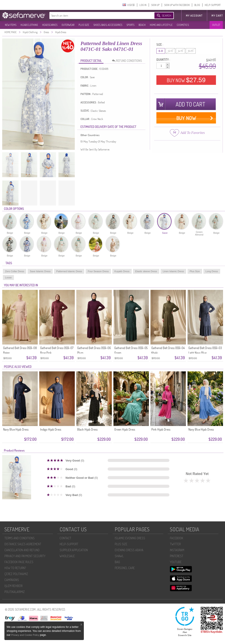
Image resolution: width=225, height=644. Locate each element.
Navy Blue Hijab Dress (16, 429)
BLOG (197, 5)
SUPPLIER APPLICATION (74, 550)
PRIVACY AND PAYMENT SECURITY (25, 556)
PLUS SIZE (84, 25)
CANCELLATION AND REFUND (22, 550)
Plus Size (195, 271)
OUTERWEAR (68, 25)
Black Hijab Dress (87, 429)
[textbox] (97, 15)
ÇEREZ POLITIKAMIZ (16, 574)
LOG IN (143, 5)
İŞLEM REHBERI (13, 586)
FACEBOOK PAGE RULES (19, 562)
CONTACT (65, 538)
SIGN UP (155, 5)
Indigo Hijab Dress (51, 429)
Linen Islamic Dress (173, 271)
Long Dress (212, 271)
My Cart (217, 16)
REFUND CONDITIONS (128, 61)
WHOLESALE (67, 556)
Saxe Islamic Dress (40, 271)
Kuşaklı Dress (122, 271)
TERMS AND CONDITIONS (20, 538)
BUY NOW (186, 80)
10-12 (170, 51)
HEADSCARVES (50, 25)
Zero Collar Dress (15, 271)
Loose (8, 277)
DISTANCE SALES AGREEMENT (23, 544)
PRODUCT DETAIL (91, 61)
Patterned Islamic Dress (69, 271)
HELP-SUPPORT (213, 5)
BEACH (142, 25)
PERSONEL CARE (125, 568)
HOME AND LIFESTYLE (161, 25)
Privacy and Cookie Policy (26, 635)
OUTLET (216, 25)
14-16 (180, 51)
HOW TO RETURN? (15, 568)
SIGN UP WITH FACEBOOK (177, 5)
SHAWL (119, 556)
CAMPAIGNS (12, 580)
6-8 (161, 51)
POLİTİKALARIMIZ (15, 592)
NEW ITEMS (11, 25)
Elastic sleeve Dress (146, 271)
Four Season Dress (98, 271)
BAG (117, 562)
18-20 (191, 51)
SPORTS (130, 25)
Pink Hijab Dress (161, 429)
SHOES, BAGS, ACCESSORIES (108, 25)
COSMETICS (183, 25)
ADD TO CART (190, 104)
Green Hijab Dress (125, 429)
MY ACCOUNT (194, 16)
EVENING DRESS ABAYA (129, 550)
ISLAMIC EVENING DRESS (130, 538)
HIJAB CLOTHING (29, 25)
